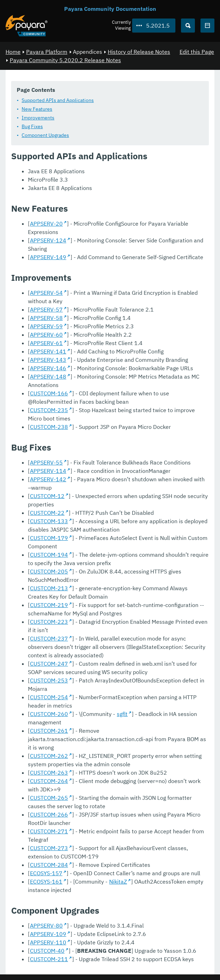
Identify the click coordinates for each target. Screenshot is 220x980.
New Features (37, 109)
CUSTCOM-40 (47, 951)
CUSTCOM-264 (49, 781)
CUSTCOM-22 (47, 513)
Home (13, 52)
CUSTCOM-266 (49, 814)
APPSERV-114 (48, 471)
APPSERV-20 (46, 224)
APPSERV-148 (48, 376)
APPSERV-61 (46, 343)
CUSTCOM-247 (49, 664)
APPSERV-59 (46, 326)
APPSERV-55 (46, 462)
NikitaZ (118, 882)
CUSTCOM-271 (49, 831)
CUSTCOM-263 (49, 773)
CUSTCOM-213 (49, 588)
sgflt (122, 714)
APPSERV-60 (46, 335)
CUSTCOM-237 (49, 638)
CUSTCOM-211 (49, 959)
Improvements (38, 118)
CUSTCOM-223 (49, 622)
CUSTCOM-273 (49, 848)
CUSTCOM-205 (49, 571)
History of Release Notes (139, 52)
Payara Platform (47, 52)
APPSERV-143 (48, 360)
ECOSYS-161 (46, 882)
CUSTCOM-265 (49, 798)
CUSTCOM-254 (49, 697)
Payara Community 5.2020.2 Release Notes (65, 60)
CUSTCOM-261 (49, 731)
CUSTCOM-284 (49, 865)
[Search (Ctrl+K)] (188, 25)
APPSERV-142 (48, 479)
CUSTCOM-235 (49, 410)
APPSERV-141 (48, 351)
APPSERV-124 (48, 240)
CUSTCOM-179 (49, 538)
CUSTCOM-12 (47, 496)
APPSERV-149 (48, 257)
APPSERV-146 (48, 368)
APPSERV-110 (48, 942)
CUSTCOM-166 (49, 393)
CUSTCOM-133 (49, 521)
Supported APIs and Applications (58, 100)
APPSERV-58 (46, 318)
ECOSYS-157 (46, 873)
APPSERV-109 (48, 934)
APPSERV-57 (46, 309)
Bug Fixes (32, 126)
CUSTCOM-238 (49, 427)
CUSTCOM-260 (49, 714)
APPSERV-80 (46, 926)
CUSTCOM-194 (49, 555)
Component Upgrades (45, 135)
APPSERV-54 (46, 293)
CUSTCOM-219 (49, 605)
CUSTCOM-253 (49, 680)
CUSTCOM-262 (49, 756)
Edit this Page (197, 52)
